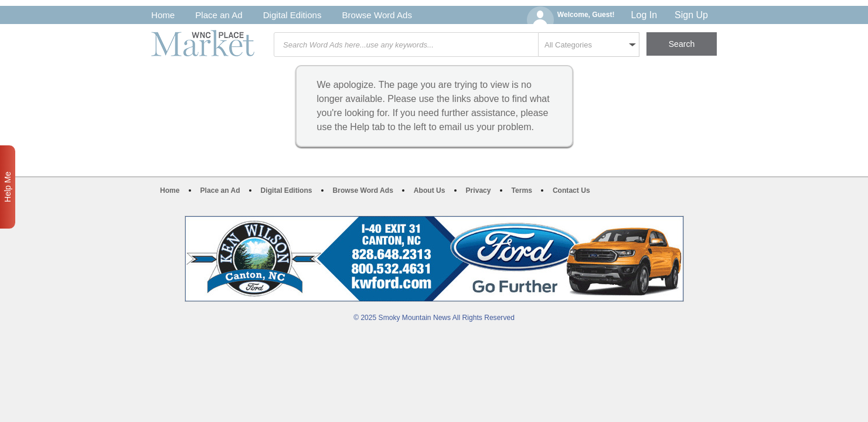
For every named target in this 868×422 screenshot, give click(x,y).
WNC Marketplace (203, 43)
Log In (644, 15)
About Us (430, 190)
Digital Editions (292, 15)
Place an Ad (219, 15)
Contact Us (571, 190)
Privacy (479, 190)
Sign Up (691, 15)
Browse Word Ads (377, 15)
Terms (522, 190)
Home (163, 15)
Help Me (8, 187)
